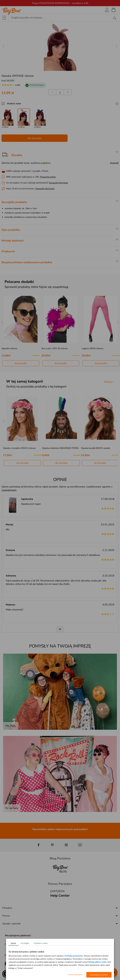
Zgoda (13, 943)
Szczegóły (25, 943)
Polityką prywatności (74, 956)
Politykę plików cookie (97, 962)
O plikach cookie (41, 943)
